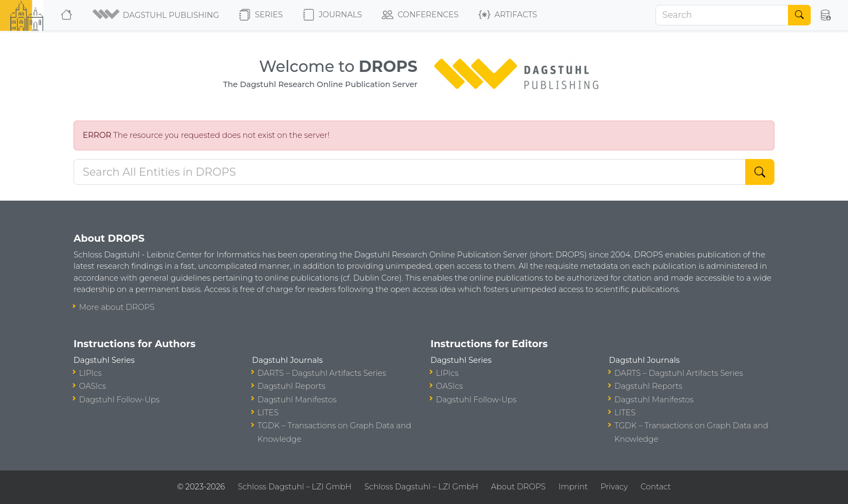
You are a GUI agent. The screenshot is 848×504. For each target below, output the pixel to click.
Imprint (573, 487)
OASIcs (92, 386)
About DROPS (518, 487)
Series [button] (261, 15)
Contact (656, 487)
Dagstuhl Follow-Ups (119, 400)
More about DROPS (117, 307)
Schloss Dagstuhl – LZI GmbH (295, 487)
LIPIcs (90, 373)
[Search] (722, 15)
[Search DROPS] (410, 172)
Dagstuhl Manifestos (297, 400)
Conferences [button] (420, 15)
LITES (268, 413)
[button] (157, 15)
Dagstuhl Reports (291, 386)
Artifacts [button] (508, 15)
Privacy (614, 487)
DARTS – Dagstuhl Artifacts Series (322, 373)
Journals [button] (332, 15)
